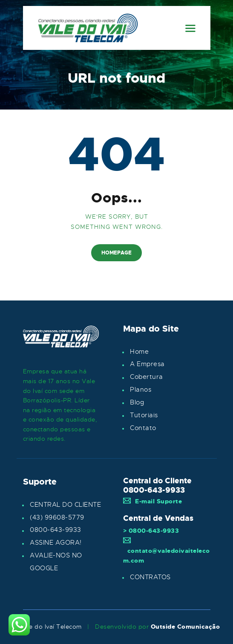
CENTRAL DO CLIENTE (65, 505)
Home (139, 352)
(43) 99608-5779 (57, 517)
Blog (137, 402)
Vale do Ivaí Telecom (51, 627)
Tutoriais (144, 415)
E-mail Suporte (153, 501)
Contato (143, 428)
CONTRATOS (150, 577)
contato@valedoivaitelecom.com (167, 551)
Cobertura (147, 377)
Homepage (116, 253)
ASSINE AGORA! (56, 543)
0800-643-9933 (56, 530)
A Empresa (147, 364)
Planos (141, 390)
